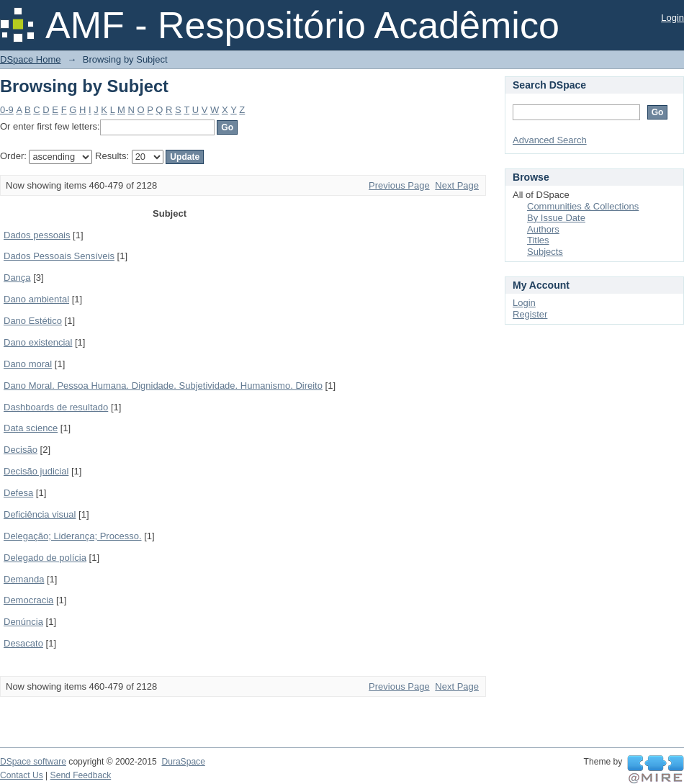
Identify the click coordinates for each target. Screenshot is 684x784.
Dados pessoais (37, 235)
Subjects (545, 252)
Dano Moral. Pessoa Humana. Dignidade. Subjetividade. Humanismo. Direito (163, 386)
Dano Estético (33, 321)
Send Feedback (81, 775)
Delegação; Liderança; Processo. (73, 536)
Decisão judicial (36, 471)
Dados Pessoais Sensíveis (59, 256)
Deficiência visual (40, 514)
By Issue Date (556, 218)
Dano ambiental (36, 299)
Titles (538, 240)
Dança (17, 278)
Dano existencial (38, 342)
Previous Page (399, 185)
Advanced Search (550, 140)
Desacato (23, 643)
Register (530, 314)
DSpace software (33, 762)
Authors (543, 229)
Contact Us (22, 775)
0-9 (7, 110)
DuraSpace (183, 762)
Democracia (28, 600)
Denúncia (23, 622)
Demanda (24, 579)
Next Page (457, 185)
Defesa (18, 493)
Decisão (21, 450)
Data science (31, 428)
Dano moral (28, 364)
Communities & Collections (583, 206)
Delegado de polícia (45, 558)
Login (672, 18)
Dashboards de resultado (56, 407)
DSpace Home (31, 59)
